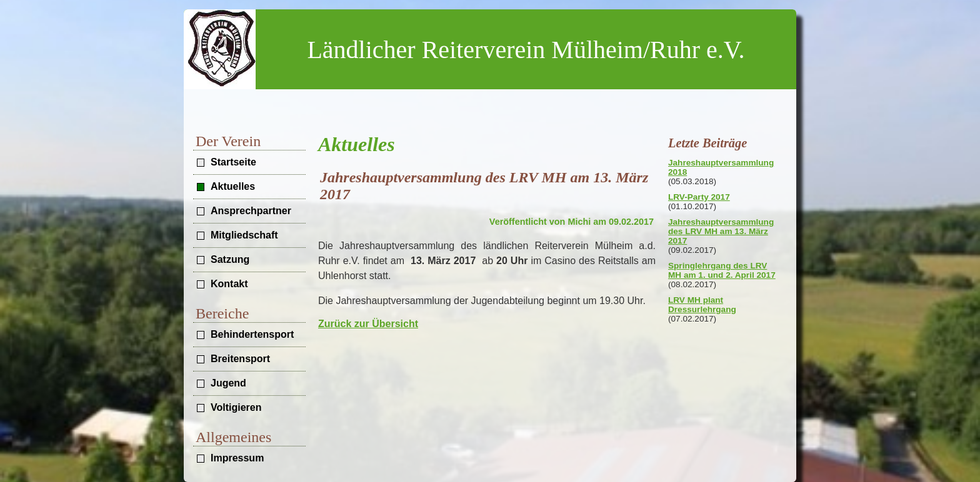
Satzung (230, 259)
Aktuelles (233, 186)
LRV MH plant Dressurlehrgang (702, 305)
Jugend (228, 383)
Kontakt (229, 284)
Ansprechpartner (251, 211)
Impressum (237, 458)
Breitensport (240, 359)
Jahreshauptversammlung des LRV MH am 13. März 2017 (721, 231)
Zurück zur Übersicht (368, 324)
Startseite (233, 162)
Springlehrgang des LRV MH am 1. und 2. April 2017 (722, 270)
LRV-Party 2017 (699, 197)
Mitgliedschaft (244, 235)
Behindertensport (252, 334)
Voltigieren (236, 407)
